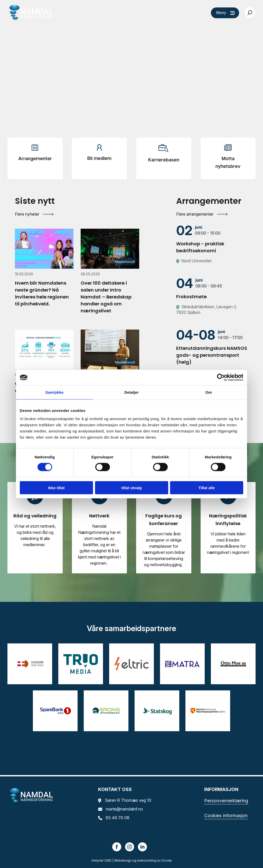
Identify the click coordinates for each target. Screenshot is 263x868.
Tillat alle (207, 488)
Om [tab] (208, 392)
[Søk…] (250, 13)
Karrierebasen (164, 160)
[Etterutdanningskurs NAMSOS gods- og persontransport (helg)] (212, 347)
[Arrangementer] (35, 155)
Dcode (167, 860)
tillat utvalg (131, 488)
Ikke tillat (56, 488)
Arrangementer (35, 158)
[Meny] (225, 13)
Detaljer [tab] (131, 392)
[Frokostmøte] (212, 288)
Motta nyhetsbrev (228, 162)
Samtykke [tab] (55, 392)
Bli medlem (99, 158)
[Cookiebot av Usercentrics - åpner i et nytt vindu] (221, 378)
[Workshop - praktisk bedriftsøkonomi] (212, 239)
